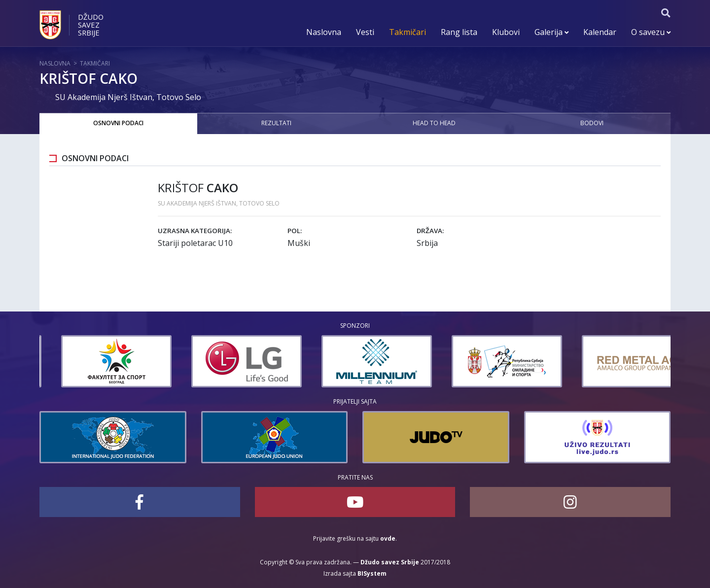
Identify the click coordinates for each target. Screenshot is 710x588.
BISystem (372, 573)
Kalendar (600, 32)
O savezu (651, 32)
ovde (388, 538)
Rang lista (459, 32)
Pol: (295, 231)
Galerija (551, 32)
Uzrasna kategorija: (195, 231)
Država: (430, 231)
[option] (82, 361)
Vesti (365, 32)
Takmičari (408, 32)
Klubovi (506, 32)
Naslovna (324, 32)
